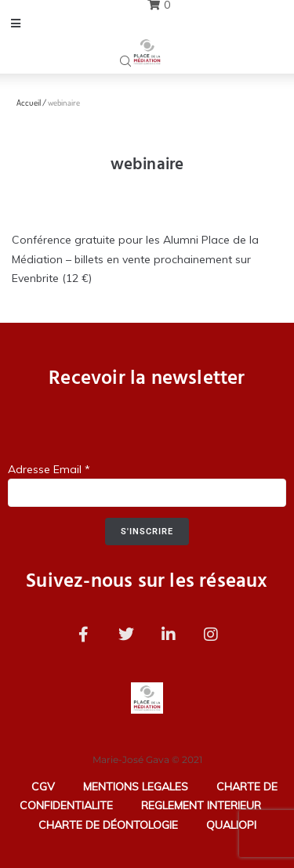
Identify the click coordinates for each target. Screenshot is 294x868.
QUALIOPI (231, 825)
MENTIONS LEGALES (136, 787)
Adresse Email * (49, 469)
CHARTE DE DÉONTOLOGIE (108, 825)
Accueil (29, 103)
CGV (43, 787)
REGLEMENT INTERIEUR (201, 805)
